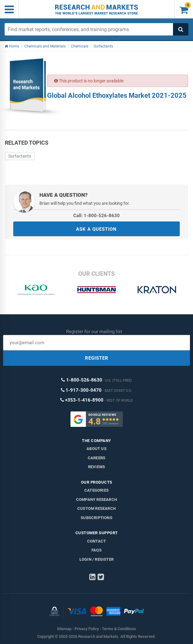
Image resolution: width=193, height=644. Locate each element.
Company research (96, 500)
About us (96, 449)
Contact (96, 541)
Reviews (96, 467)
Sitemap (64, 629)
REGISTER (97, 358)
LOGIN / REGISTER (96, 559)
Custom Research (96, 508)
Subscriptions (96, 518)
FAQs (96, 550)
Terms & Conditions (119, 629)
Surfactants (20, 156)
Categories (96, 490)
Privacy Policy (87, 629)
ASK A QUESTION (96, 229)
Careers (96, 458)
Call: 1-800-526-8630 (96, 216)
